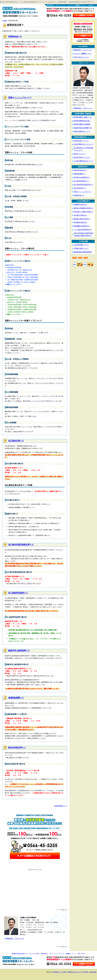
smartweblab (93, 972)
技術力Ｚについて (80, 154)
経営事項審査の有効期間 (82, 124)
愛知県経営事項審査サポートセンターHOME (25, 954)
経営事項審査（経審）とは (83, 117)
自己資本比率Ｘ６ (16, 441)
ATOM (86, 258)
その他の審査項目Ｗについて (83, 161)
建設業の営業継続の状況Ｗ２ (83, 208)
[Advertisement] (35, 890)
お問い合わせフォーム (81, 57)
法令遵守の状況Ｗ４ (80, 215)
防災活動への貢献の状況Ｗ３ (83, 212)
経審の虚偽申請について (82, 131)
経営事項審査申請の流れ (82, 121)
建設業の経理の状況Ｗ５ (82, 219)
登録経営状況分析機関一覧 (83, 128)
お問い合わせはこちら (84, 15)
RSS (74, 258)
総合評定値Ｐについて (81, 141)
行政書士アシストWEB (60, 972)
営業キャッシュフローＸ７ (20, 98)
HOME (91, 5)
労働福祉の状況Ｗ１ (80, 204)
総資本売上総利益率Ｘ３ (19, 651)
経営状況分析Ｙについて (82, 157)
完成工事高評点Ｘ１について (83, 144)
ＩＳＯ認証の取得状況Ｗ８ (83, 230)
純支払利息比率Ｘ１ (17, 748)
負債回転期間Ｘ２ (16, 698)
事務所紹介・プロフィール (56, 5)
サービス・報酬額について (77, 5)
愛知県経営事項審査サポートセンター (20, 11)
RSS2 (80, 258)
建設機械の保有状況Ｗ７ (82, 226)
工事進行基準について (81, 248)
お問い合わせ (81, 954)
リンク (93, 967)
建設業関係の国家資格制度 (83, 252)
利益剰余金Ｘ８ (15, 37)
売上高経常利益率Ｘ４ (18, 593)
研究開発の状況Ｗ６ (80, 222)
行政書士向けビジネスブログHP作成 (78, 972)
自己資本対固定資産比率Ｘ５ (21, 545)
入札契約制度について (81, 245)
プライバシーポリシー (82, 967)
